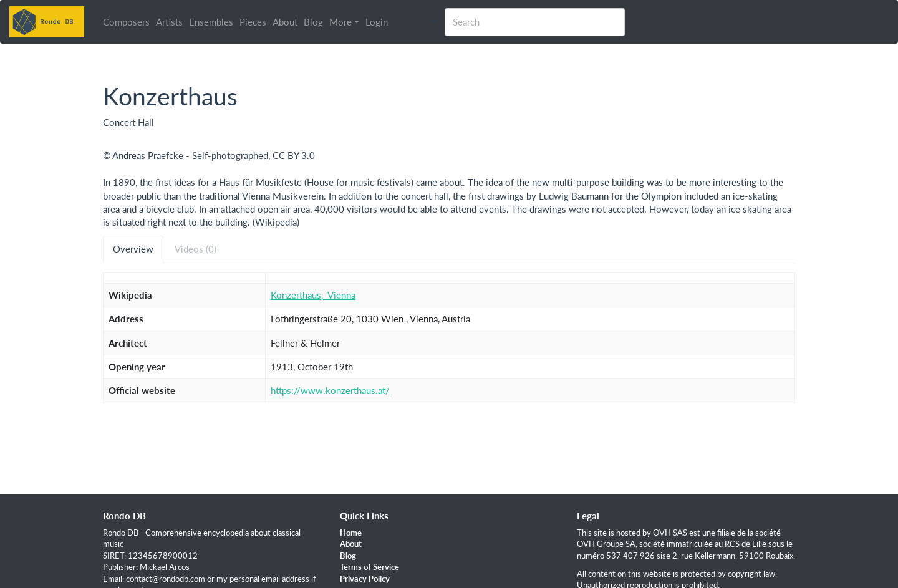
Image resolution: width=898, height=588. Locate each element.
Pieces (253, 22)
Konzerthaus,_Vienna (313, 295)
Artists (169, 22)
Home (351, 533)
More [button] (340, 22)
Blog (313, 22)
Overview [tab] (133, 249)
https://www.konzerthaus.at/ (330, 390)
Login (377, 22)
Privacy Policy (365, 579)
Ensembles (211, 22)
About (285, 22)
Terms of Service (369, 567)
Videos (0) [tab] (196, 249)
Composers (126, 22)
